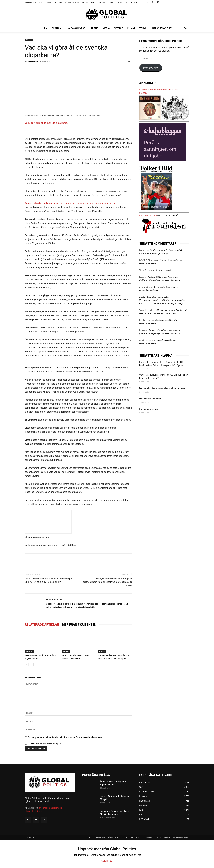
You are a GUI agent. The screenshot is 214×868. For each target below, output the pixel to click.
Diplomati (29, 651)
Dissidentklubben (148, 215)
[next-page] (32, 665)
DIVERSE (29, 40)
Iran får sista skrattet (161, 270)
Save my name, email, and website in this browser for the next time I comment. (66, 737)
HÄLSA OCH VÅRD (72, 2)
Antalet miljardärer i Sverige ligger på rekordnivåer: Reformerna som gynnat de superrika (70, 203)
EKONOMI (58, 2)
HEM (49, 2)
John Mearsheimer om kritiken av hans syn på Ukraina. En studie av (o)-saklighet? (48, 580)
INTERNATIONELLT (133, 2)
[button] (186, 28)
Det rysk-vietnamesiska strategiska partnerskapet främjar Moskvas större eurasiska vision (107, 582)
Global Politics (33, 61)
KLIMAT (111, 2)
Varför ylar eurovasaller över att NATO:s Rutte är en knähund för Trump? (164, 376)
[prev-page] (27, 665)
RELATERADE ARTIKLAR (42, 625)
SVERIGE (102, 2)
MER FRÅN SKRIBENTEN (79, 625)
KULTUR (85, 2)
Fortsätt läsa (107, 861)
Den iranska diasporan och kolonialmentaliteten (162, 388)
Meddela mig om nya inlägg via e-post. (45, 744)
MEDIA (93, 2)
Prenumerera (151, 68)
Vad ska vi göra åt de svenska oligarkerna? (46, 123)
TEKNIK (120, 2)
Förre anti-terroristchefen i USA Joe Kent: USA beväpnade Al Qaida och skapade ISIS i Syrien (161, 364)
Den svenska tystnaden (150, 399)
